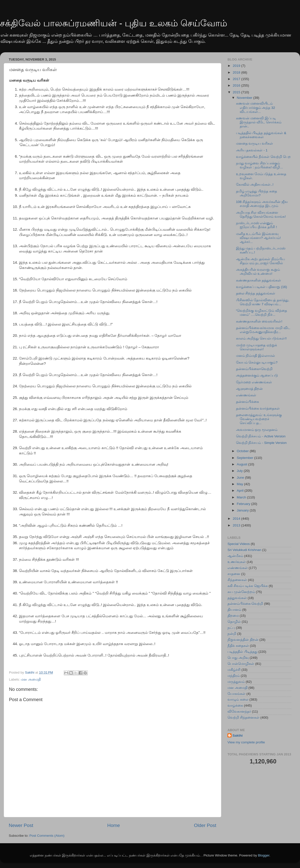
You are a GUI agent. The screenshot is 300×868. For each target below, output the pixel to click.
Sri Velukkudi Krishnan (244, 550)
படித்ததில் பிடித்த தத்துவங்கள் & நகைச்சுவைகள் (261, 135)
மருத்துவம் (236, 682)
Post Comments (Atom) (47, 836)
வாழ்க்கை (235, 705)
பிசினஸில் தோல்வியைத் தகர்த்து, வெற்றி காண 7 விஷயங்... (263, 302)
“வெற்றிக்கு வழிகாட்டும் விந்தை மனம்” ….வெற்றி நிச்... (261, 313)
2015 (237, 92)
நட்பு (231, 628)
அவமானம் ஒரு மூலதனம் (257, 430)
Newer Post (21, 825)
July (240, 471)
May (240, 484)
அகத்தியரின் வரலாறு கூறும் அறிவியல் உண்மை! (258, 272)
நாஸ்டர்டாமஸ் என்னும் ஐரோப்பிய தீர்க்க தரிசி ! (256, 225)
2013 (237, 525)
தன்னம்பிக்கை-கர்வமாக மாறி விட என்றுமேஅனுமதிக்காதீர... (263, 330)
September (245, 458)
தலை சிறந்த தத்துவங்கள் (256, 293)
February (244, 504)
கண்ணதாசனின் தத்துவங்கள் (259, 280)
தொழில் (234, 622)
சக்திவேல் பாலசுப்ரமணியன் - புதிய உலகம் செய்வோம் (114, 23)
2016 (237, 85)
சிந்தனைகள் (237, 580)
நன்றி (232, 634)
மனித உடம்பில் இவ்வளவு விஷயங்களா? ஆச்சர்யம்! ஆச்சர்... (258, 238)
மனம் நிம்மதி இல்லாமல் (256, 356)
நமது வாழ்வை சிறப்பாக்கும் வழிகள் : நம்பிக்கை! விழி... (259, 165)
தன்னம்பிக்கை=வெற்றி (254, 369)
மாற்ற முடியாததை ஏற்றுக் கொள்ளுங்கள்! (257, 347)
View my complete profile (246, 742)
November (245, 98)
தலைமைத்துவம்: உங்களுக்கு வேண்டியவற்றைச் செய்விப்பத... (259, 419)
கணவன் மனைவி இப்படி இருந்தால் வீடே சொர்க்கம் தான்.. (259, 122)
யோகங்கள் (236, 694)
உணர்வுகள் (237, 562)
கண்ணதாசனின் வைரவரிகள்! (259, 321)
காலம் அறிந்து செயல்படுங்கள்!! (261, 338)
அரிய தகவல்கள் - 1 (252, 150)
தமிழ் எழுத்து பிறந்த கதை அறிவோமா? (256, 193)
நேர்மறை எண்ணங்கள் (254, 382)
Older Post (205, 825)
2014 (237, 519)
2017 (237, 79)
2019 (237, 66)
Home (113, 825)
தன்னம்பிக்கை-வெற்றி (245, 604)
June (241, 478)
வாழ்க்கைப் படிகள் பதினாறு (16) (261, 287)
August (242, 464)
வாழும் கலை (238, 699)
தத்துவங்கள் (237, 598)
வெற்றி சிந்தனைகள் (243, 717)
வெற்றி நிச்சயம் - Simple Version (261, 443)
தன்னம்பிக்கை (247, 402)
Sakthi (238, 736)
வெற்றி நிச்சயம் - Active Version (261, 436)
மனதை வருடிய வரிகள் (255, 143)
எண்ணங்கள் (246, 395)
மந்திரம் (234, 676)
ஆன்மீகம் (235, 556)
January (243, 510)
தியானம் (234, 610)
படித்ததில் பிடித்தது (242, 652)
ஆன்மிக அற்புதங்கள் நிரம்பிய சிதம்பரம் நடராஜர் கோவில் (261, 261)
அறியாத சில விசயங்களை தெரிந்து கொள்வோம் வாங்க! (261, 215)
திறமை (233, 616)
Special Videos (239, 544)
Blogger (264, 855)
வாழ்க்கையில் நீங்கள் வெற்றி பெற (263, 157)
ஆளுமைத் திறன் (249, 389)
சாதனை (234, 574)
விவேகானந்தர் (239, 711)
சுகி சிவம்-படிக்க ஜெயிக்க (248, 586)
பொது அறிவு (238, 658)
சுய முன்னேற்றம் (241, 592)
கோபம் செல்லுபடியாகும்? (257, 362)
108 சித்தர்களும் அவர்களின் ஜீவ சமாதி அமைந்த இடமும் (262, 204)
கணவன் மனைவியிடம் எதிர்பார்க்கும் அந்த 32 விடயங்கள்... (256, 107)
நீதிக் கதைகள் (238, 646)
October (243, 451)
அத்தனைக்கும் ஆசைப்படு (257, 375)
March (242, 497)
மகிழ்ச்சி (234, 670)
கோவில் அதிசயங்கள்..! (255, 185)
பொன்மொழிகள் (241, 664)
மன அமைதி (31, 679)
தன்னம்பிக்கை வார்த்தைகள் (258, 408)
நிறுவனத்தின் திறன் (243, 640)
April (241, 491)
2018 (237, 72)
